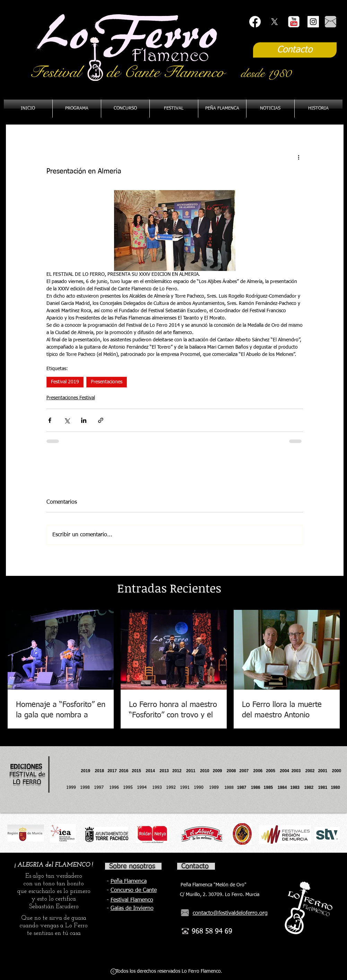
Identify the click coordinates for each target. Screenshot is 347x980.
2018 (100, 771)
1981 (323, 787)
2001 (325, 771)
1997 (102, 788)
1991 (185, 788)
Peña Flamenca (129, 881)
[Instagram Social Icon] (313, 22)
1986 (257, 787)
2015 (136, 771)
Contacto (195, 866)
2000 (336, 771)
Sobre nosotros (132, 866)
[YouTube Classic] (294, 22)
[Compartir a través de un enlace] (101, 420)
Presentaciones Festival (71, 398)
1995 (129, 788)
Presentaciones (107, 382)
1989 (216, 788)
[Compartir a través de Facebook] (50, 420)
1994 (143, 788)
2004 (284, 771)
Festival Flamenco (132, 900)
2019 (86, 771)
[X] (274, 22)
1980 (336, 787)
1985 (268, 787)
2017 (112, 771)
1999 (73, 788)
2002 (310, 771)
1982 (311, 787)
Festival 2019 (65, 382)
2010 (205, 771)
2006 (260, 771)
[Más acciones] (299, 157)
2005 (273, 771)
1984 (284, 787)
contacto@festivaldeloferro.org (230, 913)
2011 (193, 771)
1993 (157, 788)
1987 (244, 787)
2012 (179, 771)
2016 (124, 771)
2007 (246, 771)
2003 (298, 771)
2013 (166, 771)
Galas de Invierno (132, 909)
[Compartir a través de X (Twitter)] (67, 420)
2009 (220, 771)
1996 (116, 788)
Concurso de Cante (134, 890)
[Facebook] (255, 22)
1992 (171, 788)
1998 (87, 788)
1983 (295, 787)
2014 (150, 771)
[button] (222, 109)
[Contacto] (295, 50)
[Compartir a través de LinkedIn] (84, 420)
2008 (233, 771)
